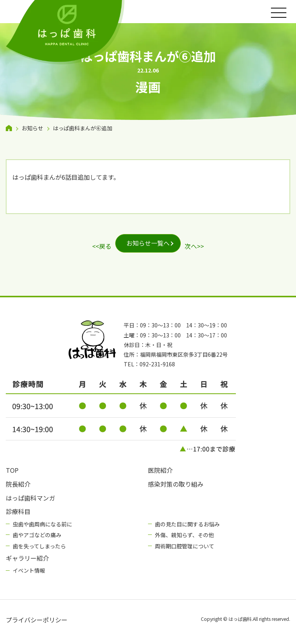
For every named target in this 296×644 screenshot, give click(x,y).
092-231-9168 (157, 364)
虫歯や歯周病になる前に (42, 524)
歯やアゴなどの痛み (37, 535)
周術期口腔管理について (185, 546)
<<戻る (102, 246)
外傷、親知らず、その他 (184, 535)
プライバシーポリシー (37, 620)
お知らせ (32, 128)
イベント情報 (29, 570)
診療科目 (18, 511)
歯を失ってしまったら (39, 546)
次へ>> (194, 246)
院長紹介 (18, 484)
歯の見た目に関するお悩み (187, 524)
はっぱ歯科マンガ (30, 498)
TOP (12, 470)
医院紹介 (160, 470)
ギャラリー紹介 (27, 558)
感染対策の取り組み (176, 484)
